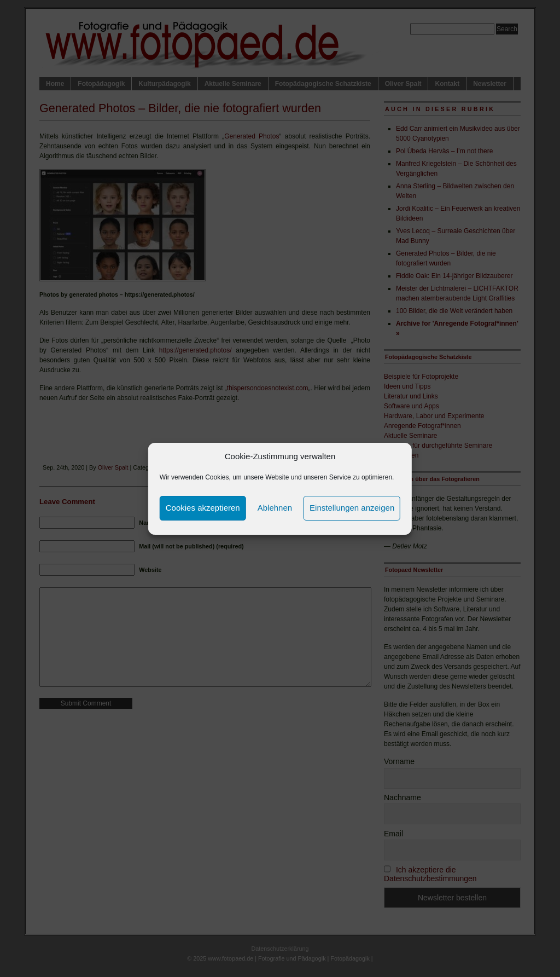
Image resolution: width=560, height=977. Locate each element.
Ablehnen (275, 508)
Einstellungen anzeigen (352, 508)
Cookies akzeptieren (203, 508)
